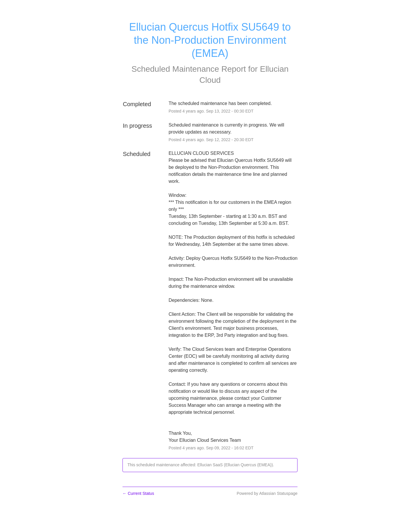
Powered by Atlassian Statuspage (267, 493)
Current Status (138, 493)
